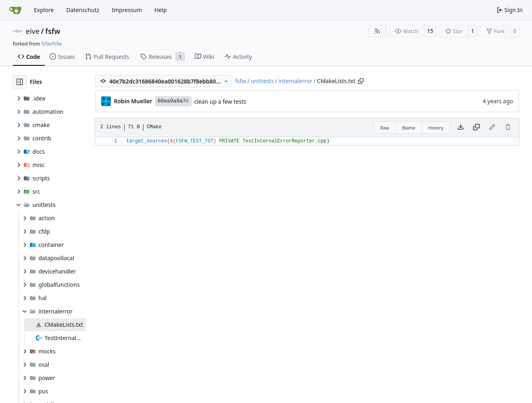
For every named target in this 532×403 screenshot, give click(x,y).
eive (33, 31)
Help (161, 10)
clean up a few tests (220, 101)
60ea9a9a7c (173, 101)
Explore (44, 10)
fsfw (53, 31)
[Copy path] (361, 81)
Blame (409, 128)
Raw (385, 128)
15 (430, 31)
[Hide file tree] (20, 82)
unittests (262, 81)
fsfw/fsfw (51, 44)
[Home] (15, 10)
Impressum (127, 10)
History (436, 128)
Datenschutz (83, 10)
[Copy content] (476, 127)
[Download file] (461, 127)
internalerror (296, 81)
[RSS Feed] (377, 31)
